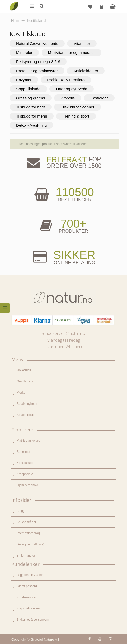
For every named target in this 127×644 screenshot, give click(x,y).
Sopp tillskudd (28, 89)
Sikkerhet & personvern (33, 620)
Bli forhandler (26, 556)
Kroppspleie (25, 474)
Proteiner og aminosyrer (37, 71)
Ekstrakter (99, 98)
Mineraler (24, 53)
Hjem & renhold (27, 485)
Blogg (21, 511)
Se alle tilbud (26, 415)
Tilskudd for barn (31, 107)
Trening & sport (76, 116)
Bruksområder (26, 522)
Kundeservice (26, 597)
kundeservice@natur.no (63, 333)
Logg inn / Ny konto (30, 575)
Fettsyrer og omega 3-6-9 (38, 62)
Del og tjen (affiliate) (31, 544)
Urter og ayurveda (72, 89)
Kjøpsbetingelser (28, 608)
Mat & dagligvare (28, 441)
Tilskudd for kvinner (78, 107)
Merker (21, 393)
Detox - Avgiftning (31, 125)
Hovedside (24, 370)
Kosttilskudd (25, 463)
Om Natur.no (26, 381)
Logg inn (102, 9)
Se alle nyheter (27, 404)
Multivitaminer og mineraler (72, 53)
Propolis (68, 98)
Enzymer (24, 80)
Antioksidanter (86, 71)
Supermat (23, 452)
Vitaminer (82, 43)
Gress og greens (31, 98)
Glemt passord (27, 586)
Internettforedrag (28, 533)
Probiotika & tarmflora (66, 80)
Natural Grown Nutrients (37, 43)
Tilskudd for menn (32, 116)
